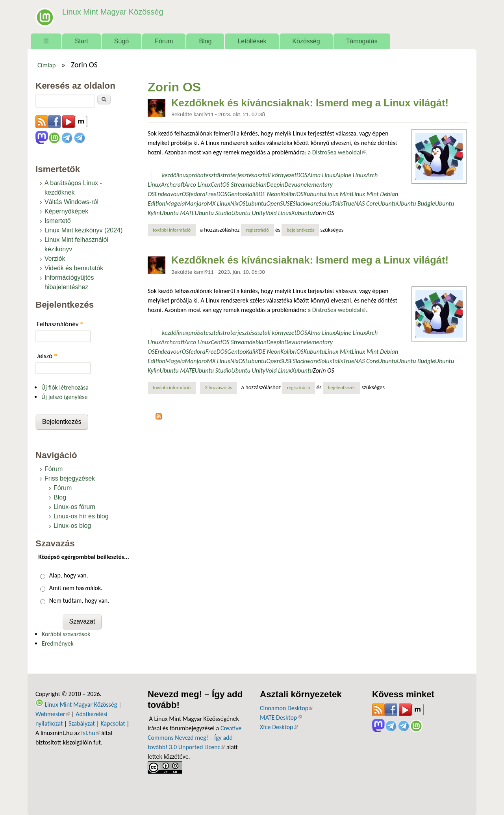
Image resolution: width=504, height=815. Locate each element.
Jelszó (47, 356)
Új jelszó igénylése (65, 397)
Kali (251, 194)
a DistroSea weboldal (337, 152)
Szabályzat (82, 723)
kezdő (169, 175)
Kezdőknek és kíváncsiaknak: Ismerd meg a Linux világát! (310, 103)
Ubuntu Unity (249, 213)
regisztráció (257, 230)
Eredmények (58, 643)
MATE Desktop (281, 718)
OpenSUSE (279, 203)
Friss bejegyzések (70, 478)
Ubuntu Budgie (416, 203)
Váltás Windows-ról (71, 202)
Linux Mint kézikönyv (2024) (83, 230)
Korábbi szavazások (66, 634)
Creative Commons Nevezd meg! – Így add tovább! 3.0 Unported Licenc (195, 738)
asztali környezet (275, 175)
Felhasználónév (60, 324)
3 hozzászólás (219, 387)
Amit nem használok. (76, 588)
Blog (205, 41)
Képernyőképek (66, 211)
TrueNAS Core (360, 203)
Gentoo (236, 194)
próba (196, 175)
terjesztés (242, 175)
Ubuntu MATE (177, 213)
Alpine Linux (351, 175)
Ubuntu (387, 203)
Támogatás (362, 41)
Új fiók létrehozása (65, 387)
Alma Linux (321, 175)
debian (258, 185)
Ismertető (58, 221)
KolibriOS (292, 194)
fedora (197, 194)
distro (223, 175)
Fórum (164, 41)
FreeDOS (216, 194)
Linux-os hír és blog (81, 516)
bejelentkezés (300, 230)
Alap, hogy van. (69, 575)
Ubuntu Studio (213, 213)
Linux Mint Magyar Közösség (111, 12)
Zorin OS (324, 213)
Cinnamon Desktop (286, 708)
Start (82, 41)
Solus (325, 203)
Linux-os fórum (74, 507)
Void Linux (278, 213)
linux (183, 175)
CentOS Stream (230, 185)
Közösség (306, 41)
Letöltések (252, 41)
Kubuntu (314, 194)
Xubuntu (302, 213)
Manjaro (196, 203)
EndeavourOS (172, 194)
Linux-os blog (72, 526)
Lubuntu (256, 203)
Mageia (175, 203)
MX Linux (218, 203)
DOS (302, 175)
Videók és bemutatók (74, 268)
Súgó (121, 41)
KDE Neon (268, 194)
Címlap (47, 65)
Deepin (275, 185)
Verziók (55, 259)
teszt (210, 175)
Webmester (53, 714)
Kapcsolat (113, 723)
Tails (337, 203)
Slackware (306, 203)
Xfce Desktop (279, 727)
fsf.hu (90, 733)
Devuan (294, 185)
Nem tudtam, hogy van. (79, 601)
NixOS (238, 203)
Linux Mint (338, 194)
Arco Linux (198, 185)
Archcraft (173, 185)
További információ (174, 230)
